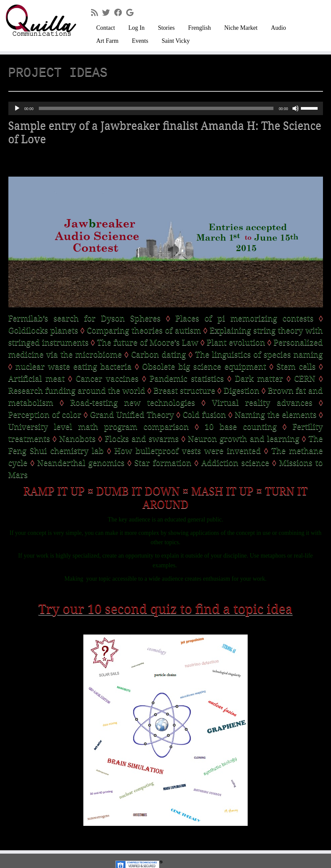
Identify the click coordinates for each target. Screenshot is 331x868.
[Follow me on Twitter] (108, 13)
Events (140, 41)
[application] (166, 108)
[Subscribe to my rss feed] (97, 13)
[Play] (17, 108)
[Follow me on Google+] (132, 13)
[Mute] (296, 108)
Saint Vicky (176, 41)
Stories (166, 28)
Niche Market (241, 28)
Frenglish (199, 28)
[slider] (156, 108)
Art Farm (107, 41)
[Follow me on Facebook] (120, 13)
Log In (136, 28)
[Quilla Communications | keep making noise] (39, 20)
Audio (278, 28)
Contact (105, 28)
